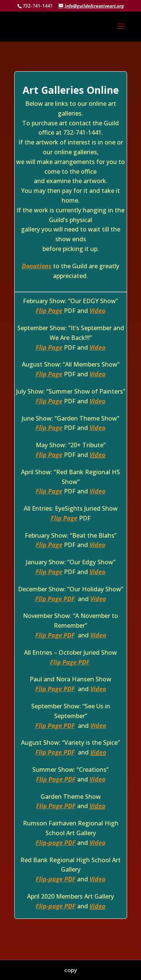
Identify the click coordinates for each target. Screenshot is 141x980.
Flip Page (49, 311)
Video (97, 311)
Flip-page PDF (56, 843)
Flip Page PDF (55, 599)
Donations (37, 266)
